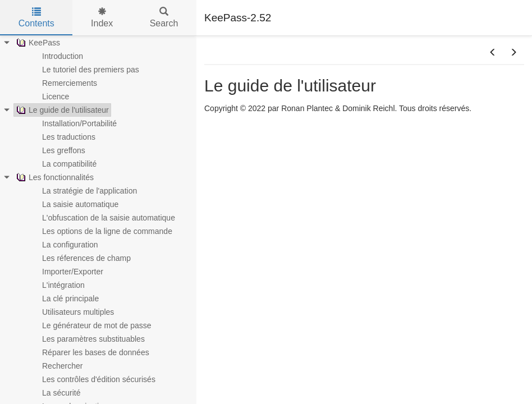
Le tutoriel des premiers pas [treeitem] (83, 70)
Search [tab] (164, 18)
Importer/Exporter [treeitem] (65, 272)
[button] (493, 53)
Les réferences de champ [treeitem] (79, 258)
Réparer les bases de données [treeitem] (88, 352)
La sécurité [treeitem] (54, 393)
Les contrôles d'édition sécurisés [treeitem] (91, 379)
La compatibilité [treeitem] (62, 164)
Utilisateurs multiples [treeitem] (71, 312)
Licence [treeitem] (48, 97)
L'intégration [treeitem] (56, 285)
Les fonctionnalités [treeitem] (54, 177)
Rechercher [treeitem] (55, 366)
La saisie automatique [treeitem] (73, 204)
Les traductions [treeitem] (61, 137)
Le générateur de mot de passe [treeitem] (90, 325)
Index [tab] (102, 18)
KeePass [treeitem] (37, 43)
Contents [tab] (36, 18)
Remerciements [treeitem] (62, 83)
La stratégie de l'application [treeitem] (82, 191)
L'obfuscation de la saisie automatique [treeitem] (101, 218)
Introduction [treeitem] (55, 56)
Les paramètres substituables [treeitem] (86, 339)
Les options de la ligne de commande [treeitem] (100, 231)
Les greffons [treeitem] (56, 150)
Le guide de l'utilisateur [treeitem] (61, 110)
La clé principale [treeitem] (63, 299)
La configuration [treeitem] (63, 245)
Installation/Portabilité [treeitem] (72, 123)
